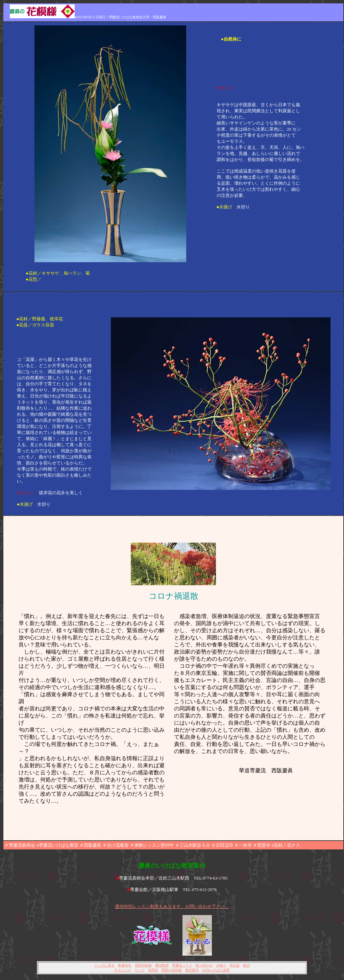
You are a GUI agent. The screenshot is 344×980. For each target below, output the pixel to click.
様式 (246, 965)
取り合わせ (204, 965)
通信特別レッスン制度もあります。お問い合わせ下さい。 (172, 906)
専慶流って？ (182, 965)
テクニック (123, 970)
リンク (140, 970)
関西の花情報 (172, 970)
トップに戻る (104, 965)
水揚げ (221, 965)
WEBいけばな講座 (216, 970)
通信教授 (162, 965)
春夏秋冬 (125, 965)
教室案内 (192, 970)
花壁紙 (153, 970)
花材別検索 (143, 965)
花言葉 (235, 965)
